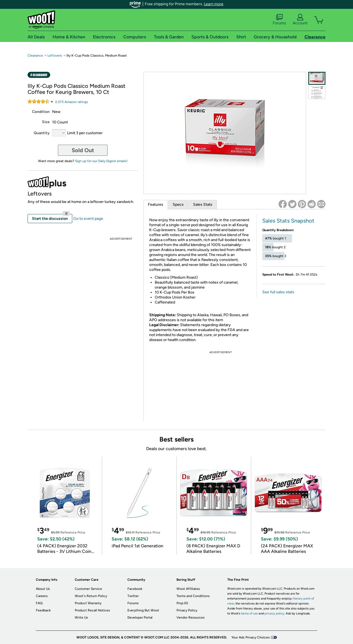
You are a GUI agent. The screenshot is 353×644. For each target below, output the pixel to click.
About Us (43, 589)
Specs (178, 204)
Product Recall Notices (92, 610)
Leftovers (55, 56)
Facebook (135, 589)
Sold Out (83, 150)
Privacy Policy (187, 610)
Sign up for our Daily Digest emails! (101, 161)
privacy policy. (275, 613)
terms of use (249, 613)
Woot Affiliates (188, 589)
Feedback (43, 610)
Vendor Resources (191, 617)
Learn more (214, 4)
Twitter (133, 596)
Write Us (81, 617)
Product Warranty (88, 603)
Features (156, 204)
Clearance (35, 56)
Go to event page (88, 219)
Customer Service (88, 589)
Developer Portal (140, 617)
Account (300, 20)
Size (46, 122)
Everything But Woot (143, 610)
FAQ (39, 603)
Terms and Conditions (193, 596)
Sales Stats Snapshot (288, 221)
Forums (279, 20)
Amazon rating (72, 102)
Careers (42, 596)
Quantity (42, 133)
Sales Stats (203, 204)
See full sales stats (278, 292)
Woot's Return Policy (91, 596)
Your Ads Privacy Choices (251, 637)
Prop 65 (182, 603)
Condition (41, 112)
